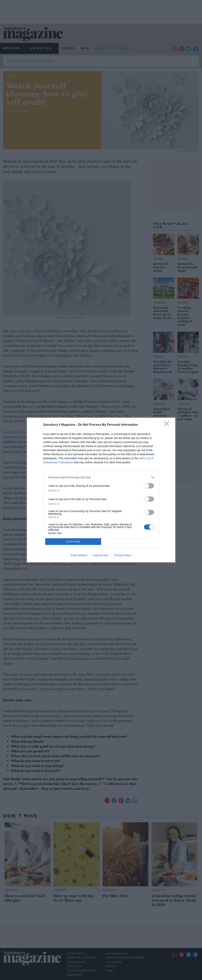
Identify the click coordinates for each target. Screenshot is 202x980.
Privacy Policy (123, 555)
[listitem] (101, 477)
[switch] (149, 486)
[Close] (168, 425)
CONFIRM (73, 541)
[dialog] (101, 490)
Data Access (101, 555)
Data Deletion (79, 555)
